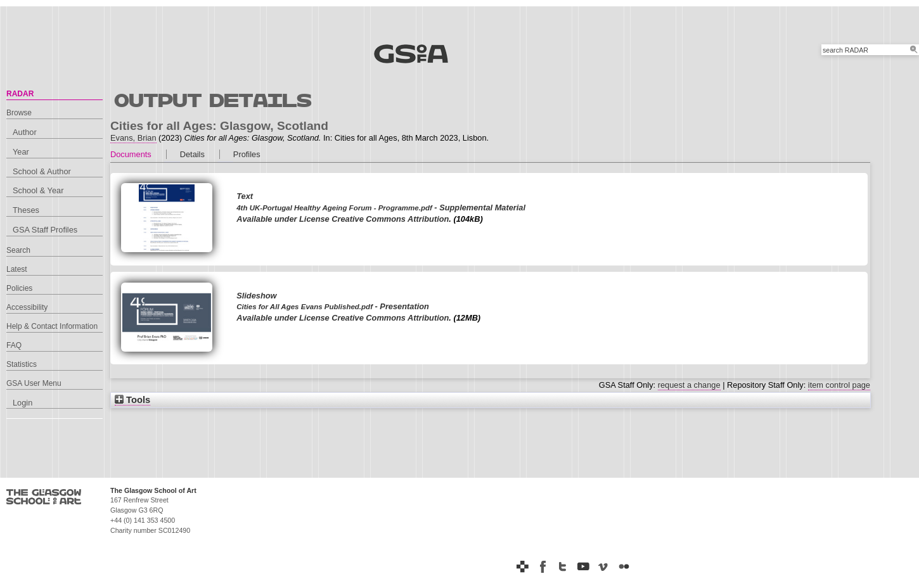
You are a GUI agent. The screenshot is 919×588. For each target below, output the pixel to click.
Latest (17, 269)
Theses (26, 210)
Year (21, 152)
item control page (839, 385)
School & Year (38, 190)
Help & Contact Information (52, 326)
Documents (131, 154)
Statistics (22, 364)
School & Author (42, 171)
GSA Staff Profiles (45, 230)
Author (25, 132)
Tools (132, 400)
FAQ (14, 345)
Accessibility (27, 307)
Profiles (247, 154)
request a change (689, 385)
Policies (19, 288)
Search (18, 250)
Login (22, 403)
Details (192, 154)
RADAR (20, 94)
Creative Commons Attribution (390, 219)
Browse (19, 113)
